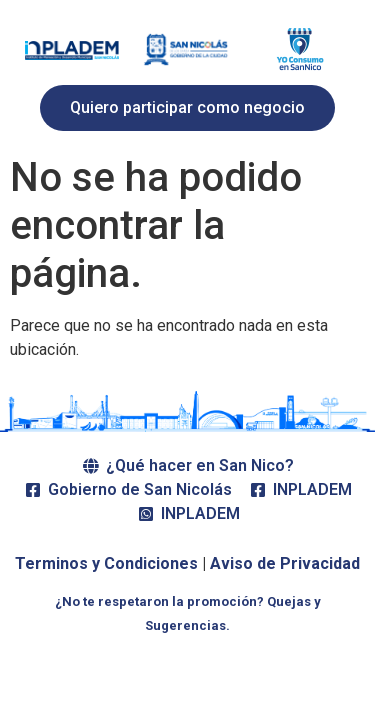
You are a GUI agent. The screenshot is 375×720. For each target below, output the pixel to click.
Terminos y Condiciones (106, 563)
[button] (187, 108)
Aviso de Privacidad (285, 563)
